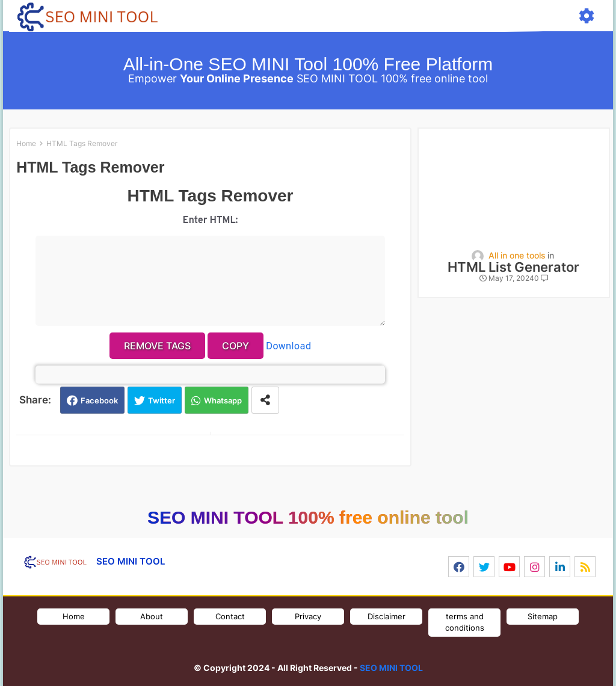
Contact (230, 616)
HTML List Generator (513, 267)
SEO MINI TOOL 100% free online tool (308, 517)
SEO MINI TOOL (391, 668)
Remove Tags (157, 346)
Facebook (99, 400)
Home (26, 143)
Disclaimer (387, 616)
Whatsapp (223, 400)
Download (288, 347)
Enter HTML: (211, 221)
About (152, 616)
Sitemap (543, 616)
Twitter (162, 400)
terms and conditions (465, 622)
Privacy (308, 616)
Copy (236, 346)
